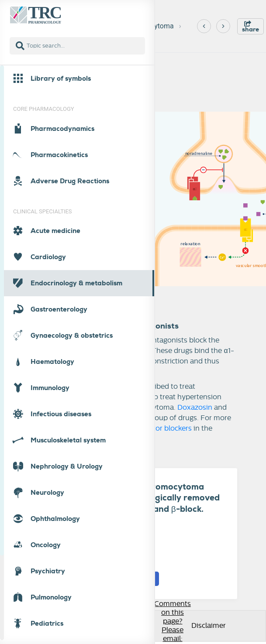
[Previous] (204, 26)
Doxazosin (195, 408)
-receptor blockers (161, 428)
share (250, 27)
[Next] (223, 26)
